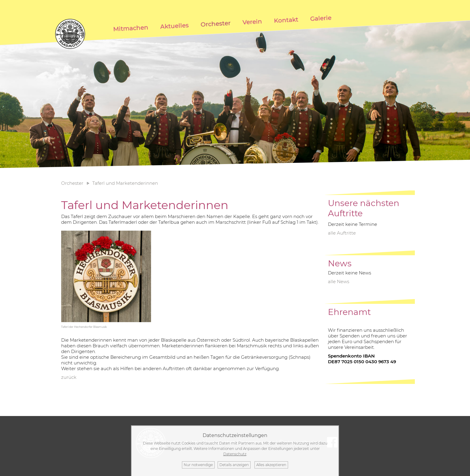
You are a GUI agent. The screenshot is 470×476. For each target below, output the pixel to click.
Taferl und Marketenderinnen (125, 183)
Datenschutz (235, 454)
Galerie (321, 18)
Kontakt (286, 20)
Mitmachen (131, 28)
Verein (252, 22)
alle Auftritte (342, 233)
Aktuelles (174, 26)
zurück (69, 377)
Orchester (216, 24)
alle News (339, 281)
